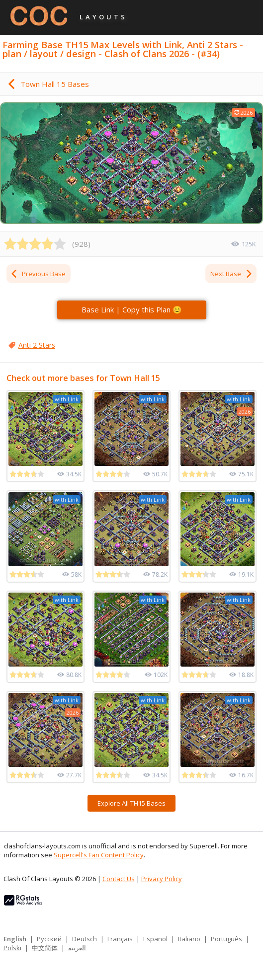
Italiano (189, 939)
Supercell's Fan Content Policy (99, 855)
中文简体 (45, 948)
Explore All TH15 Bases (131, 803)
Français (120, 939)
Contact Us (119, 879)
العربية (77, 948)
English (15, 939)
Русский (49, 939)
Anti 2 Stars (37, 345)
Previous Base (38, 274)
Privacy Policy (162, 879)
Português (226, 939)
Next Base (232, 274)
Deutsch (85, 939)
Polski (12, 948)
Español (155, 939)
